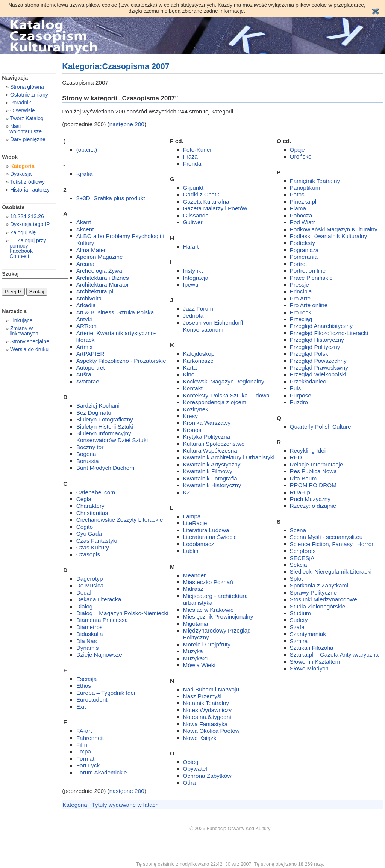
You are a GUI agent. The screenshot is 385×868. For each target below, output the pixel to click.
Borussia (88, 461)
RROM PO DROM (313, 485)
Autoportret (91, 368)
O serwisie (23, 110)
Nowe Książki (200, 738)
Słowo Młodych (309, 668)
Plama (298, 208)
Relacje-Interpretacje (317, 464)
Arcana (86, 264)
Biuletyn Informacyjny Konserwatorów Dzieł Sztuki (112, 437)
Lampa (192, 516)
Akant (84, 222)
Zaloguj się (23, 232)
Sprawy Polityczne (314, 593)
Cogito (85, 527)
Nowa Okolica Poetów (211, 731)
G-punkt (193, 188)
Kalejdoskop (199, 354)
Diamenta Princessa (102, 620)
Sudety (299, 620)
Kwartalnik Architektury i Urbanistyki (229, 457)
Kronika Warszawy (207, 423)
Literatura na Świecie (210, 537)
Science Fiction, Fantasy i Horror (332, 544)
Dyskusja (21, 174)
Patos (297, 194)
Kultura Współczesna (210, 451)
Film (82, 745)
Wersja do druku (29, 349)
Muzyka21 (196, 658)
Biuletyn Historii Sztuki (105, 426)
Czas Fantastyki (97, 541)
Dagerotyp (90, 579)
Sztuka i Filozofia (312, 648)
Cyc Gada (89, 534)
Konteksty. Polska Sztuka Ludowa (226, 395)
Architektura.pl (95, 291)
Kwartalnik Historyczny (212, 485)
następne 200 (127, 124)
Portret (299, 264)
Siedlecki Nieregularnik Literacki (331, 571)
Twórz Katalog (27, 118)
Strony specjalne (30, 341)
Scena (298, 530)
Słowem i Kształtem (315, 662)
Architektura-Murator (103, 285)
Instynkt (193, 271)
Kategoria (75, 805)
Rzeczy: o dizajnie (313, 506)
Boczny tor (90, 447)
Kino (189, 374)
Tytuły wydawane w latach (125, 805)
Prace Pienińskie (311, 278)
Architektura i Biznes (103, 278)
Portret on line (308, 271)
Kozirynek (196, 409)
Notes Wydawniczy (208, 710)
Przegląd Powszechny (318, 361)
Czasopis (88, 554)
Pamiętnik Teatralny (315, 181)
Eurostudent (92, 700)
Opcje (297, 150)
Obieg (191, 762)
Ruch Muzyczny (310, 499)
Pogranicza (304, 250)
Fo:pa (84, 751)
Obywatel (195, 769)
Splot (296, 579)
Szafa (297, 627)
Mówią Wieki (199, 665)
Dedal (84, 593)
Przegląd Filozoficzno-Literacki (329, 333)
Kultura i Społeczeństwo (214, 444)
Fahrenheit (90, 738)
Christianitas (92, 513)
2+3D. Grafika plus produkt (111, 198)
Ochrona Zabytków (207, 776)
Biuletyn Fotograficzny (105, 419)
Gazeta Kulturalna (206, 202)
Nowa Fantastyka (205, 724)
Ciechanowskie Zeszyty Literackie (120, 520)
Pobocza (301, 215)
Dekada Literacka (99, 599)
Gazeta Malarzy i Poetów (215, 208)
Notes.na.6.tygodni (207, 717)
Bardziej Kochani (98, 405)
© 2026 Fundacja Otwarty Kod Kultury (230, 828)
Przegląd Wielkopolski (318, 374)
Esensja (87, 679)
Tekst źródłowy (27, 182)
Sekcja (299, 565)
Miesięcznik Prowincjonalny (218, 617)
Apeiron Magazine (100, 257)
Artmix (85, 347)
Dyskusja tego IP (30, 224)
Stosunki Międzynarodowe (324, 599)
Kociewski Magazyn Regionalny (224, 381)
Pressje (299, 285)
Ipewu (191, 285)
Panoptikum (305, 188)
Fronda (192, 164)
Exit (81, 707)
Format (86, 759)
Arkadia (86, 305)
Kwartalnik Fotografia (210, 478)
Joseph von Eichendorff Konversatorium (213, 326)
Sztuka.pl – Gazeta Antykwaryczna (334, 654)
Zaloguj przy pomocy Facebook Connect (28, 248)
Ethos (84, 686)
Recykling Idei (308, 451)
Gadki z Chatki (202, 194)
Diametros (89, 627)
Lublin (191, 551)
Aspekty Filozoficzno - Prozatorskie (121, 361)
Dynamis (88, 648)
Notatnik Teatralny (206, 703)
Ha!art (191, 247)
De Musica (90, 585)
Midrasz (193, 589)
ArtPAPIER (90, 354)
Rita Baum (303, 478)
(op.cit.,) (87, 150)
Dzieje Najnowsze (99, 654)
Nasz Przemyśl (202, 696)
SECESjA (302, 558)
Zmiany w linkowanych (24, 331)
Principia (301, 291)
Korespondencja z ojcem (215, 402)
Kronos (192, 430)
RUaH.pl (301, 492)
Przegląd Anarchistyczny (321, 326)
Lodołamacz (199, 544)
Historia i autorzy (30, 190)
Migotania (196, 624)
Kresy (190, 416)
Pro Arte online (309, 305)
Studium (300, 613)
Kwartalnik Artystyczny (212, 464)
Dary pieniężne (28, 139)
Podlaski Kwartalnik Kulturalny (329, 236)
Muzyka (193, 651)
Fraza (190, 156)
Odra (189, 783)
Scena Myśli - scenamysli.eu (326, 537)
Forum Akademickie (102, 772)
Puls (296, 388)
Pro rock (301, 312)
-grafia (85, 174)
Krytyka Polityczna (207, 437)
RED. (297, 457)
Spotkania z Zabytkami (319, 585)
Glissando (196, 215)
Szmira (299, 641)
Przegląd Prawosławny (319, 368)
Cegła (84, 499)
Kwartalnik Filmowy (208, 471)
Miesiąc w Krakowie (208, 610)
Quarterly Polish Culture (321, 426)
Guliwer (193, 222)
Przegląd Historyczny (317, 340)
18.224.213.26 (27, 216)
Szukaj (10, 274)
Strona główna (27, 87)
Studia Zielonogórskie (318, 606)
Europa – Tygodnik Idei (106, 693)
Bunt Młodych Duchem (105, 468)
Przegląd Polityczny (315, 347)
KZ (187, 492)
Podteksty (302, 243)
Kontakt (193, 388)
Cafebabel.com (96, 492)
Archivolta (89, 298)
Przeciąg (301, 319)
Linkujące (21, 320)
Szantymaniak (308, 634)
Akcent (85, 229)
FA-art (84, 731)
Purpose (301, 395)
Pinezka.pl (303, 202)
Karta (190, 368)
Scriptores (303, 551)
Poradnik (21, 103)
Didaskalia (90, 634)
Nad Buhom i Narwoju (211, 689)
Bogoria (86, 454)
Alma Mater (91, 250)
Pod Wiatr (302, 222)
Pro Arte (300, 298)
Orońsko (301, 156)
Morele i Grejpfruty (207, 644)
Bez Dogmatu (94, 413)
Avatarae (88, 381)
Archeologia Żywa (99, 271)
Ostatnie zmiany (29, 95)
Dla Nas (87, 641)
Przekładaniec (308, 381)
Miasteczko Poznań (208, 582)
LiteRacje (195, 523)
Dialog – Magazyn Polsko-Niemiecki (122, 613)
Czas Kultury (93, 547)
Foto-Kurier (198, 150)
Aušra (84, 374)
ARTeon (86, 326)
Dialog (85, 606)
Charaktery (90, 506)
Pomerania (304, 257)
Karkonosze (198, 361)
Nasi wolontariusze (26, 129)
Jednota (193, 316)
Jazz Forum (198, 309)
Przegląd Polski (310, 354)
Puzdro (299, 402)
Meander (195, 575)
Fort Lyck (88, 765)
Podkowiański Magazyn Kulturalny (334, 229)
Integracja (196, 278)
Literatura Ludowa (206, 530)
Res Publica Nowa (314, 471)
